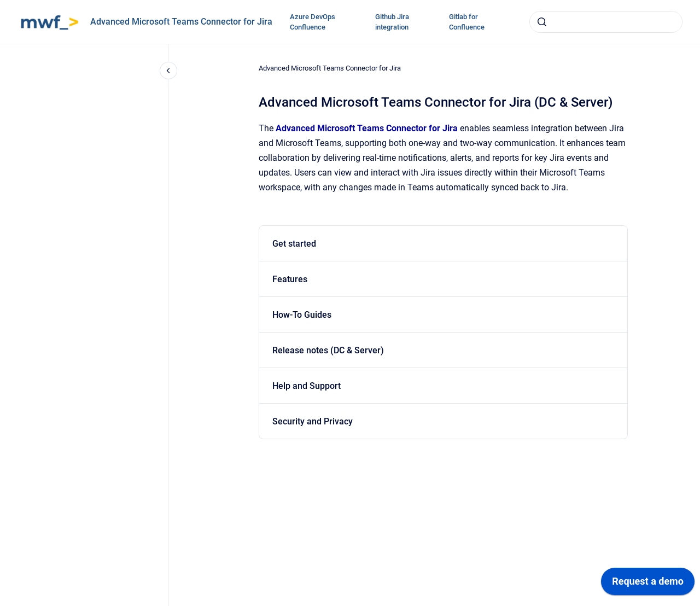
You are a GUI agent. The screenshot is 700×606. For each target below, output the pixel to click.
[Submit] (542, 22)
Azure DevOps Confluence (313, 22)
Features (290, 279)
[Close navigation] (168, 71)
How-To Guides (302, 315)
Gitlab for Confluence (467, 22)
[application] (648, 584)
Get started (294, 244)
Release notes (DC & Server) (328, 350)
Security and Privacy (313, 421)
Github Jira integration (392, 22)
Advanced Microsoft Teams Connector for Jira (181, 22)
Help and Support (307, 386)
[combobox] (606, 22)
